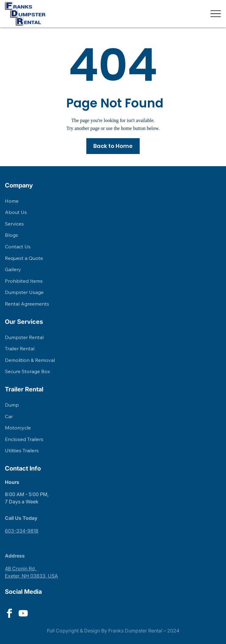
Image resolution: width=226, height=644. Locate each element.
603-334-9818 (22, 531)
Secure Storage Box (27, 371)
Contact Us (18, 247)
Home (12, 201)
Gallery (13, 269)
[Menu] (216, 14)
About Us (16, 212)
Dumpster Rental (24, 337)
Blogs (11, 235)
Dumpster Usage (24, 292)
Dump (12, 405)
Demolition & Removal (30, 360)
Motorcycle (18, 428)
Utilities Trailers (22, 450)
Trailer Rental (20, 348)
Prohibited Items (24, 281)
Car (9, 416)
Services (14, 224)
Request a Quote (24, 258)
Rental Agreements (27, 304)
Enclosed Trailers (24, 439)
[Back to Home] (113, 146)
